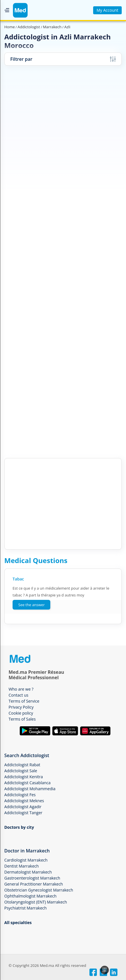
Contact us (18, 695)
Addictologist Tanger (23, 813)
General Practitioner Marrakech (34, 884)
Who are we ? (21, 689)
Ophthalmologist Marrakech (30, 896)
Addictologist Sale (21, 771)
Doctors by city (19, 827)
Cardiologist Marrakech (26, 860)
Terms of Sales (22, 719)
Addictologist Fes (20, 795)
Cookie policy (21, 713)
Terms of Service (24, 701)
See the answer (31, 605)
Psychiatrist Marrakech (25, 908)
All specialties (18, 922)
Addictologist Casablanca (27, 783)
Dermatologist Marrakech (28, 872)
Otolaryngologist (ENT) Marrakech (36, 902)
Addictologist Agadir (23, 807)
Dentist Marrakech (22, 866)
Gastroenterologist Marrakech (32, 878)
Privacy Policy (21, 707)
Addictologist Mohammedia (30, 789)
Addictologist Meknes (24, 801)
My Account (107, 10)
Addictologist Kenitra (24, 777)
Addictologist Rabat (22, 765)
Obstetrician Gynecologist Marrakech (39, 890)
